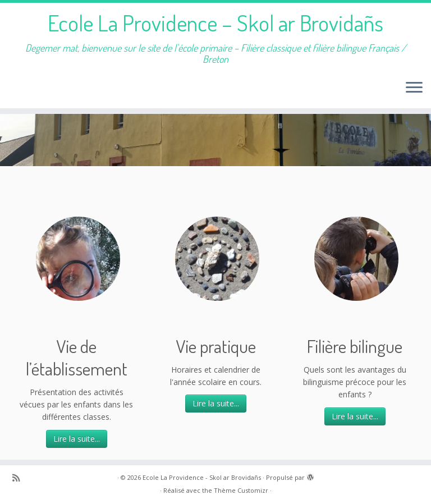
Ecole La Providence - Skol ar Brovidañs (202, 477)
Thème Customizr (241, 490)
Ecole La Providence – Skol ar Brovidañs (215, 22)
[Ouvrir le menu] (414, 88)
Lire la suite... (77, 439)
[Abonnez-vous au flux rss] (20, 478)
